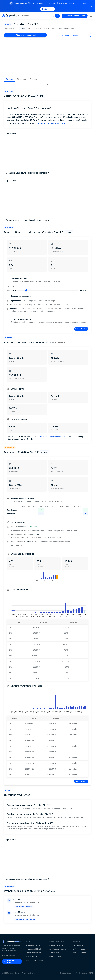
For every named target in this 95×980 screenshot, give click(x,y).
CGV (75, 973)
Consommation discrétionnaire (61, 29)
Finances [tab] (33, 79)
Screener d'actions (33, 945)
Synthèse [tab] (10, 79)
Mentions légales (66, 973)
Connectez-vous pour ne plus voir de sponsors (27, 173)
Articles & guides (56, 953)
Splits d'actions (31, 957)
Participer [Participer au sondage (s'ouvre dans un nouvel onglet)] (48, 9)
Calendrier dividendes (34, 949)
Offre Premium (55, 957)
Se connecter (78, 945)
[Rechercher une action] (35, 16)
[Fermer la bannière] (92, 6)
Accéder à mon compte (75, 16)
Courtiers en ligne (56, 945)
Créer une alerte (70, 35)
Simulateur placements (58, 949)
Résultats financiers (33, 953)
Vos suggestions (80, 953)
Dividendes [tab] (21, 79)
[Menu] (91, 16)
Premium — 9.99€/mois (9, 961)
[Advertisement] (47, 57)
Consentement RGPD (86, 973)
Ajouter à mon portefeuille (25, 35)
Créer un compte (80, 949)
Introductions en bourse (35, 960)
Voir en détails (81, 329)
